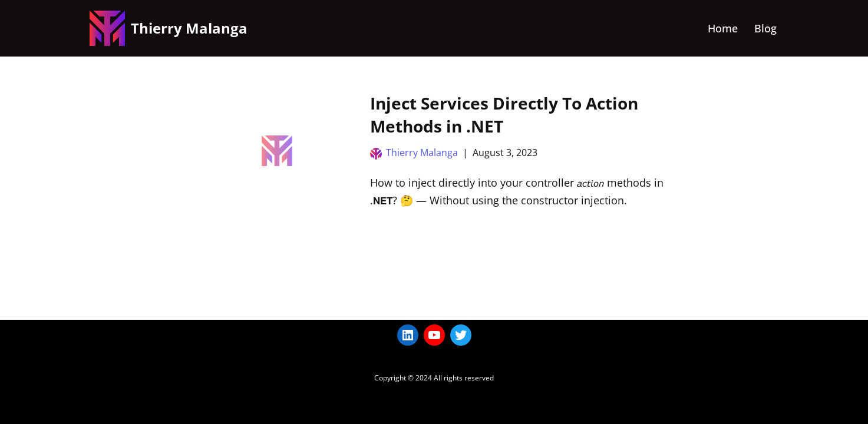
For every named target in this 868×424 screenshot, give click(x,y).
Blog (765, 28)
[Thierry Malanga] (169, 28)
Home (723, 28)
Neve (102, 408)
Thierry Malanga (422, 153)
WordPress (215, 408)
